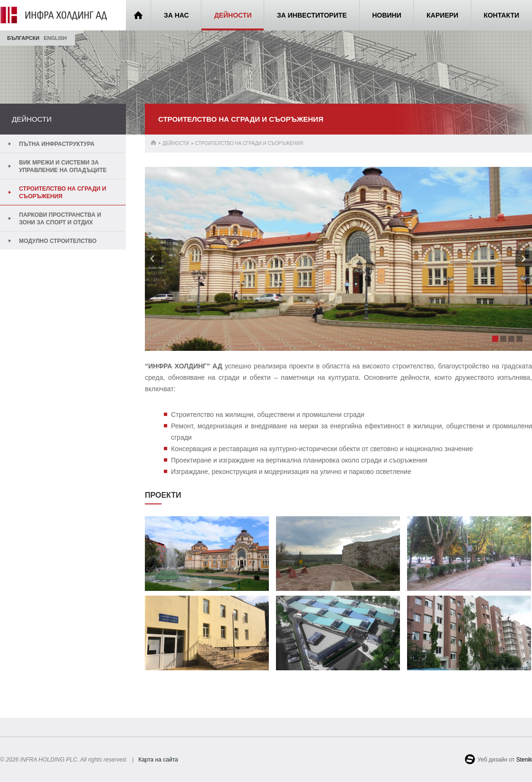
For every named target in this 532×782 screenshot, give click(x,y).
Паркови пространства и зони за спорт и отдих (60, 219)
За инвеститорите (312, 15)
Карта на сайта (158, 760)
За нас (176, 15)
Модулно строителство (58, 241)
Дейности (233, 15)
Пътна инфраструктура (57, 144)
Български (23, 38)
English (55, 38)
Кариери (442, 15)
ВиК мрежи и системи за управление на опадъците (63, 166)
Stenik (524, 760)
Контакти (501, 15)
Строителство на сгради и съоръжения (62, 193)
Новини (386, 15)
